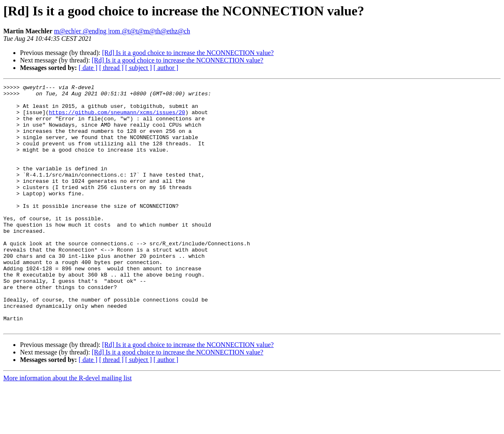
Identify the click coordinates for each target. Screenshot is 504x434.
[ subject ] (139, 68)
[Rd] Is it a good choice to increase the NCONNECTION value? (188, 53)
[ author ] (166, 68)
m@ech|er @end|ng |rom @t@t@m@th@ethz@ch (122, 31)
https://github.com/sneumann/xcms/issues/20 (117, 118)
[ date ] (88, 68)
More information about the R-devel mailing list (67, 427)
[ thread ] (111, 68)
